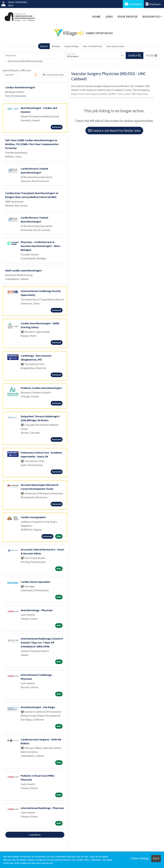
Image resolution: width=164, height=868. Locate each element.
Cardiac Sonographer (33, 517)
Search (44, 46)
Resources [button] (151, 17)
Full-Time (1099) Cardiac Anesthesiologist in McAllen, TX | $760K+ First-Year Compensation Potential (32, 144)
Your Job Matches (92, 46)
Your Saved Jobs (115, 46)
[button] (152, 55)
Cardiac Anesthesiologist (20, 87)
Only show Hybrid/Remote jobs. (25, 61)
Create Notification (53, 75)
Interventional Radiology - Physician (42, 808)
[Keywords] (34, 55)
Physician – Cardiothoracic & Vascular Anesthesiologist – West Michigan (40, 246)
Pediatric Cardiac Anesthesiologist (41, 388)
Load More (35, 835)
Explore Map (72, 46)
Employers (153, 4)
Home (96, 17)
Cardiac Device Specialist (35, 582)
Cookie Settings (140, 858)
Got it (156, 858)
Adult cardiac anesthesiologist (23, 270)
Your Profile (128, 17)
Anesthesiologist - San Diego (38, 707)
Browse (56, 46)
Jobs (109, 17)
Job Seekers (133, 4)
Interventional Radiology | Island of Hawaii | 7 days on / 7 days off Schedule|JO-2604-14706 (42, 642)
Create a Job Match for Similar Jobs (114, 130)
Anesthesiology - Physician (37, 610)
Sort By (9, 75)
